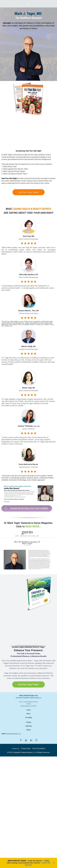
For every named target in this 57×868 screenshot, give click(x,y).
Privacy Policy (26, 749)
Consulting (29, 718)
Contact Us (16, 749)
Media (29, 730)
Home (29, 710)
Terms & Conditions (39, 749)
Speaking (29, 726)
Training (29, 722)
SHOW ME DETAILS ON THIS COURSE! (26, 508)
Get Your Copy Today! (29, 192)
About (29, 714)
